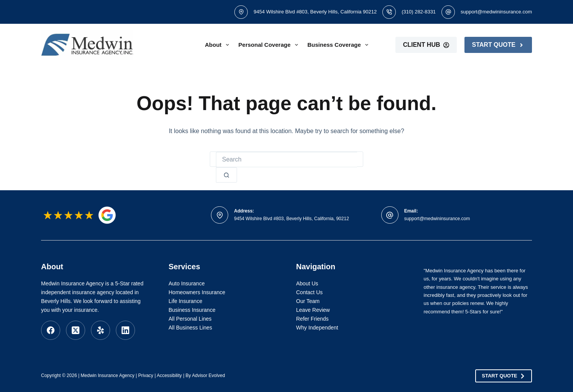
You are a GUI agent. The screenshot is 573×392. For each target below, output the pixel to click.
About (218, 45)
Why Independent (317, 328)
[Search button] (226, 175)
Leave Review (313, 310)
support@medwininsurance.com (496, 12)
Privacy (146, 376)
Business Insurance (192, 310)
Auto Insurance (187, 283)
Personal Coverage (270, 45)
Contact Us (309, 292)
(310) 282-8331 (419, 12)
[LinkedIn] (125, 330)
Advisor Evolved (209, 376)
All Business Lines (191, 328)
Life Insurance (186, 301)
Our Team (308, 301)
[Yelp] (100, 330)
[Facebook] (51, 330)
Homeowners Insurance (197, 292)
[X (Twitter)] (76, 330)
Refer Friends (312, 319)
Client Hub (426, 45)
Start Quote (498, 45)
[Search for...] (286, 160)
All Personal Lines (190, 319)
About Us (307, 283)
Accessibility (169, 376)
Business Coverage (339, 45)
